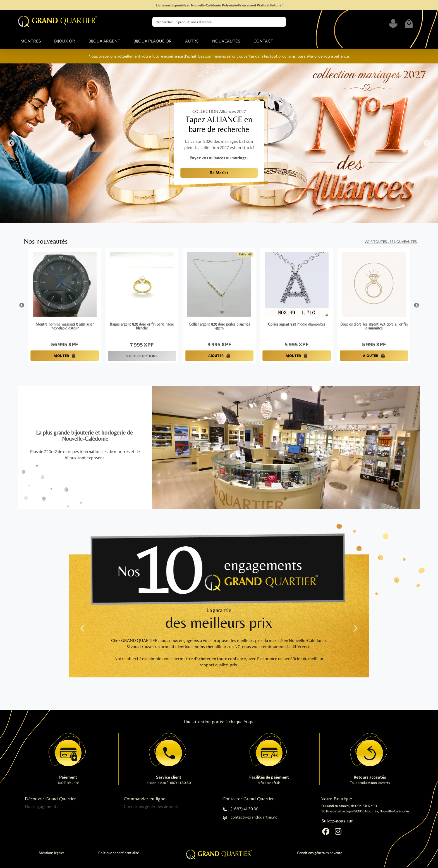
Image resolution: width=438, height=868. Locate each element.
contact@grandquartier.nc (250, 818)
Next (417, 305)
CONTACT (263, 41)
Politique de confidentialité (119, 853)
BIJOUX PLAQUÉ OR (153, 41)
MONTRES (31, 41)
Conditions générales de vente (152, 806)
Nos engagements (42, 806)
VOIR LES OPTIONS (142, 356)
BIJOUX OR (65, 41)
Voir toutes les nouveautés (391, 241)
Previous (22, 305)
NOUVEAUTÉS (226, 41)
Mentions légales (52, 853)
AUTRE (192, 41)
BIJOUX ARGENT (104, 41)
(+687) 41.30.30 (240, 809)
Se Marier (219, 172)
